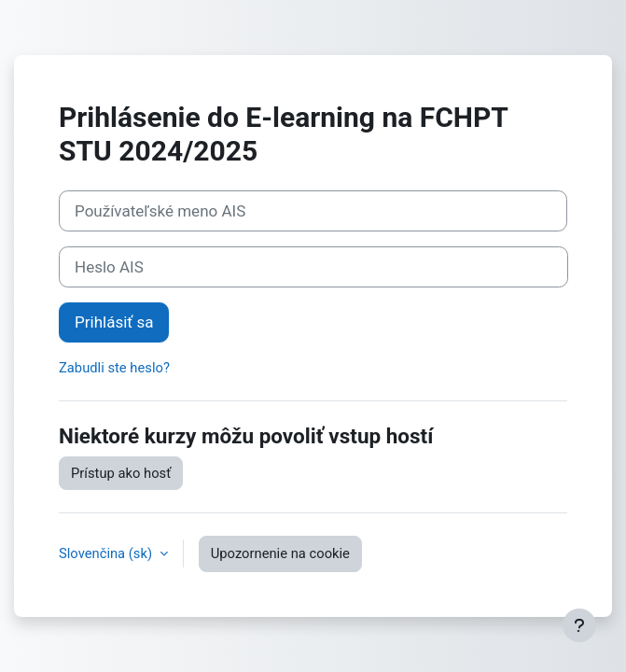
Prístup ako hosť (121, 473)
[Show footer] (579, 625)
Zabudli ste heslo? (114, 368)
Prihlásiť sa (114, 322)
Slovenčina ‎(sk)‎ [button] (107, 553)
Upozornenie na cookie (280, 553)
